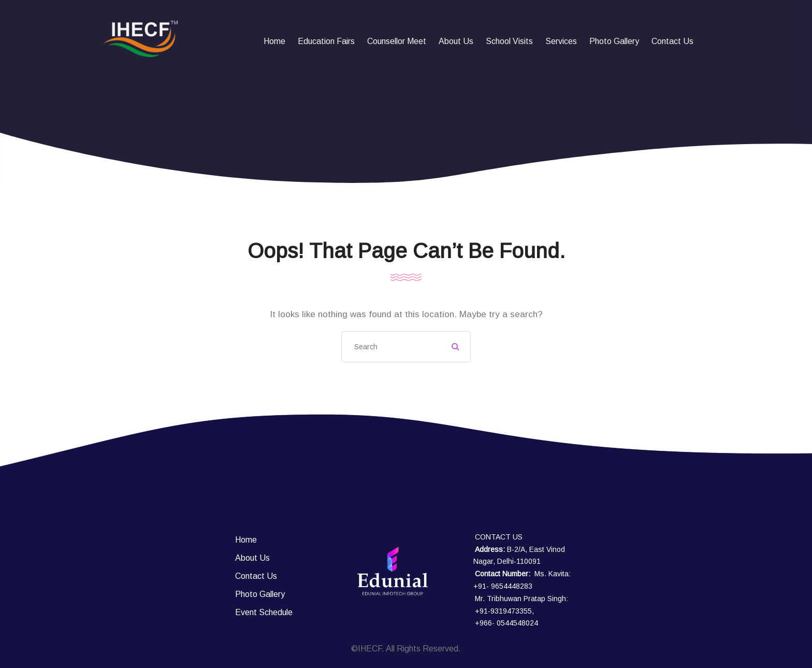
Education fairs (326, 41)
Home (274, 41)
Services (561, 41)
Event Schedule (264, 612)
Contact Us (672, 41)
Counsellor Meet (397, 41)
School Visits (509, 41)
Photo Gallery (614, 41)
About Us (456, 41)
